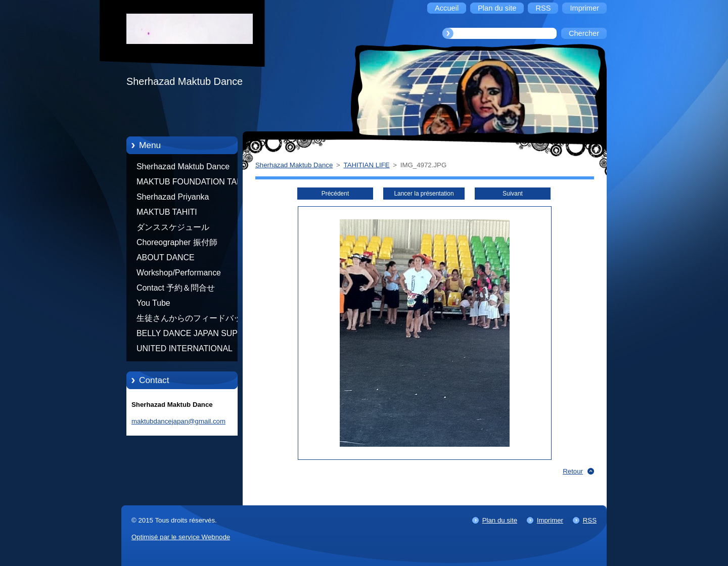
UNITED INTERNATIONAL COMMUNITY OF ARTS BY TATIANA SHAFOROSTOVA (187, 350)
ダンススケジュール (173, 227)
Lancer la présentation (424, 194)
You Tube (153, 303)
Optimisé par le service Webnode (181, 537)
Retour (573, 471)
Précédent (335, 194)
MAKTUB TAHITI (167, 212)
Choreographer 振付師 (177, 242)
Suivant (513, 194)
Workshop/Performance (179, 273)
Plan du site (500, 520)
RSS (590, 520)
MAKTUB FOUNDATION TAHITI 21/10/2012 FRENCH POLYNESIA (194, 183)
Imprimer (550, 520)
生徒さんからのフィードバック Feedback (193, 320)
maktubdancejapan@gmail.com (178, 421)
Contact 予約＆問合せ (176, 288)
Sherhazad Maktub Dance (183, 167)
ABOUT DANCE (166, 257)
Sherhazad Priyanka (173, 197)
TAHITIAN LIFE (367, 165)
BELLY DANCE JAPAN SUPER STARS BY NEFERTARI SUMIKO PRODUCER (193, 335)
